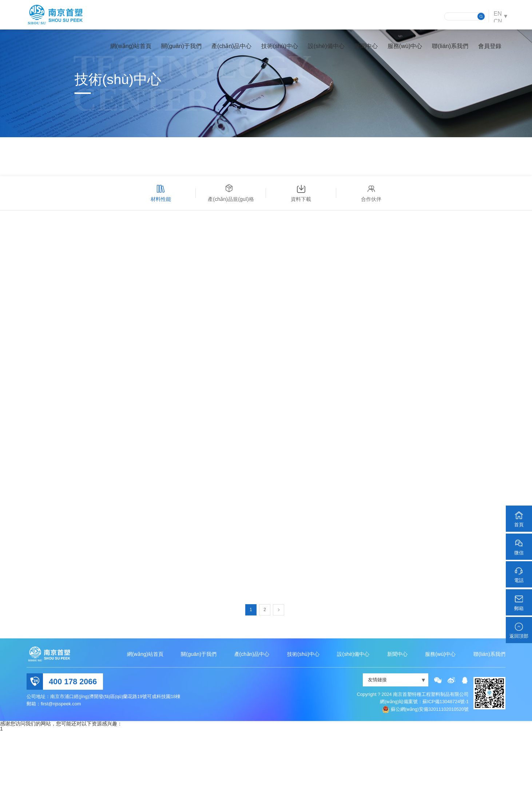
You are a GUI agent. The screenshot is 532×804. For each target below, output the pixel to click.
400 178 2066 (73, 754)
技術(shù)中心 (274, 49)
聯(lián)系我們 (444, 49)
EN (496, 16)
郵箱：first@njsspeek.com (54, 776)
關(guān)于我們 (176, 49)
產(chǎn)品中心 (226, 49)
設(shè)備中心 (320, 49)
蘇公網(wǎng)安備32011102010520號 (430, 782)
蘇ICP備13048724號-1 (446, 775)
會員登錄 (484, 49)
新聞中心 (360, 49)
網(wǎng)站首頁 (125, 49)
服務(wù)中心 (399, 49)
